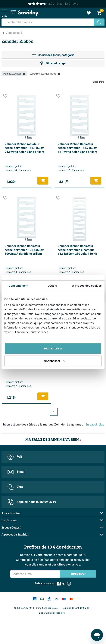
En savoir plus (95, 425)
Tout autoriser (53, 348)
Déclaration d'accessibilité (52, 613)
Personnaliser (53, 361)
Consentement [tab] (18, 286)
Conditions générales (47, 608)
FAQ (15, 457)
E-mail (16, 472)
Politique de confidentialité (75, 608)
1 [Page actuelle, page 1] (54, 412)
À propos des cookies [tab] (87, 286)
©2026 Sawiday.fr (23, 608)
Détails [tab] (52, 286)
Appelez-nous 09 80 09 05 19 (32, 502)
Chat (15, 487)
